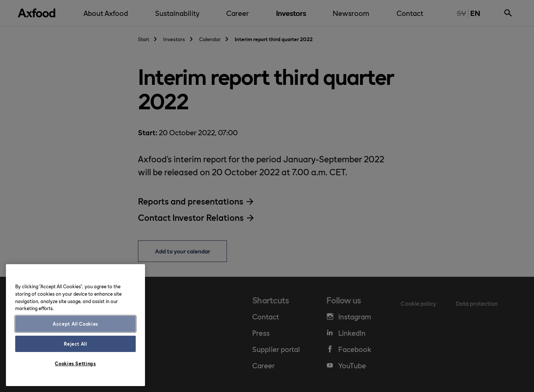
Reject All (75, 344)
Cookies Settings (75, 363)
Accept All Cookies (75, 324)
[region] (75, 325)
